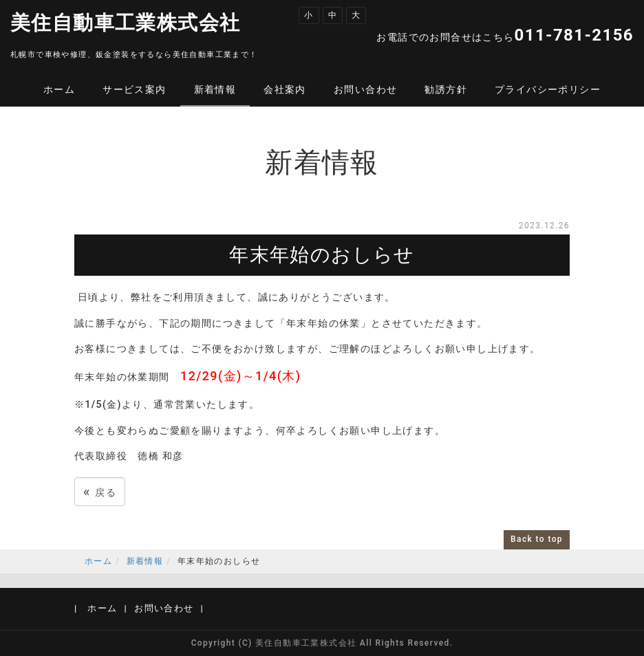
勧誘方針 (446, 89)
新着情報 (215, 89)
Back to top (537, 539)
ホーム (59, 89)
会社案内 (285, 89)
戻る (100, 491)
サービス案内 (134, 89)
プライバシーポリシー (548, 89)
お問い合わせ (365, 89)
